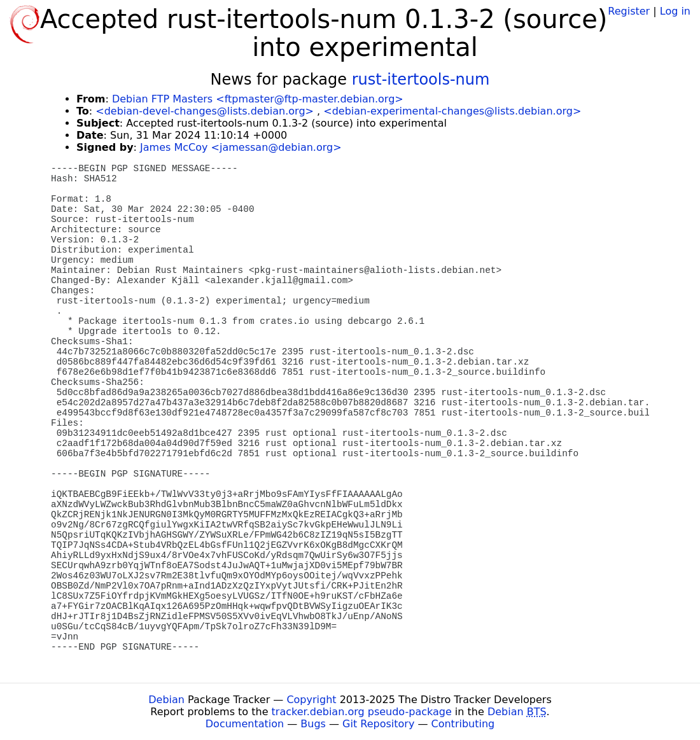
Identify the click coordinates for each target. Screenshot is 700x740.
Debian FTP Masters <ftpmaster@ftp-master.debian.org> (258, 99)
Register (629, 11)
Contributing (463, 724)
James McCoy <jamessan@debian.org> (241, 147)
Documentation (245, 724)
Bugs (313, 724)
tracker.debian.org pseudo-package (362, 712)
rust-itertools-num (421, 80)
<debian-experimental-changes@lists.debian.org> (452, 111)
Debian (166, 700)
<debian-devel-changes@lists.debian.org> (205, 111)
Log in (675, 11)
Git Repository (378, 724)
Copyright (311, 700)
